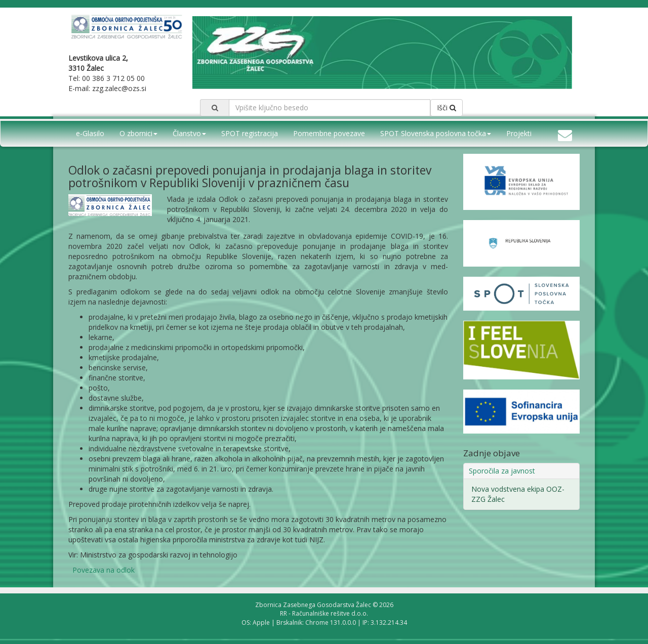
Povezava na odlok (104, 570)
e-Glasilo (90, 133)
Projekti (519, 133)
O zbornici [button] (138, 133)
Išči (447, 108)
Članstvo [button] (189, 133)
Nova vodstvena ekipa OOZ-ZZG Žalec (518, 494)
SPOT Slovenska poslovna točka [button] (436, 133)
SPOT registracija (250, 133)
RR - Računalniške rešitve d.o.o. (324, 613)
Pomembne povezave (329, 133)
